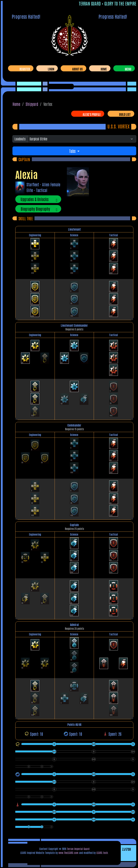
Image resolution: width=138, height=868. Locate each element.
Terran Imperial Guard (78, 849)
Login (51, 69)
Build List (125, 114)
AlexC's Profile (92, 114)
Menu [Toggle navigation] (128, 69)
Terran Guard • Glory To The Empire (108, 3)
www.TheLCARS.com (68, 853)
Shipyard (32, 104)
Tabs (73, 151)
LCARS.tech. (102, 853)
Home (104, 69)
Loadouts (20, 139)
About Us (77, 69)
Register (25, 69)
